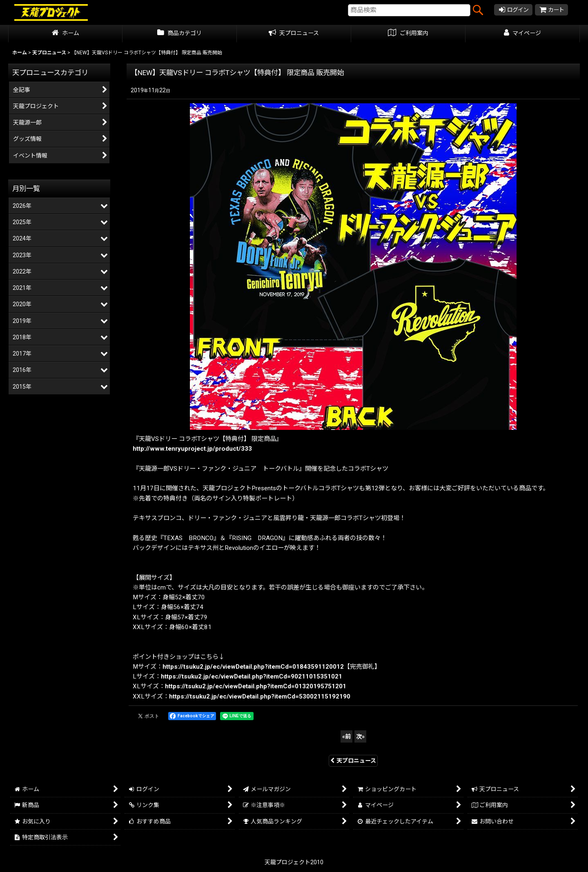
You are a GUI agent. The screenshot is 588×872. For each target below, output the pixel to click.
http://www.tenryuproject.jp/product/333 (192, 449)
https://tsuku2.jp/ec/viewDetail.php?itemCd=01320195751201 (256, 686)
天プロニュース (353, 761)
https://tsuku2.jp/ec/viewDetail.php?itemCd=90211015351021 (252, 676)
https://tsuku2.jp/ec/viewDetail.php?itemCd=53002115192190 (260, 696)
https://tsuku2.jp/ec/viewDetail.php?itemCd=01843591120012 (253, 667)
